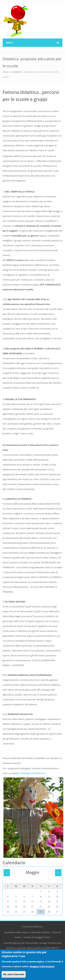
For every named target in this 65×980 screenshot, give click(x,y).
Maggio (32, 872)
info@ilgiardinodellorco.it (33, 773)
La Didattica (16, 72)
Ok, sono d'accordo (14, 976)
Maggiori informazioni (42, 968)
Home (6, 72)
